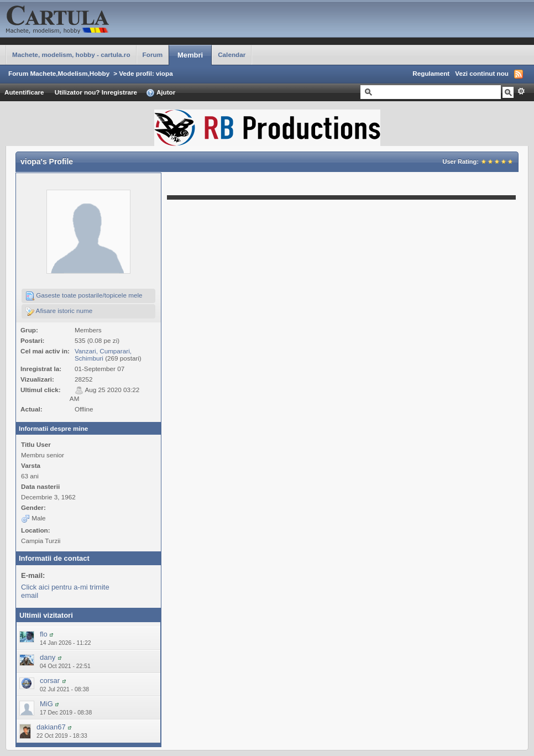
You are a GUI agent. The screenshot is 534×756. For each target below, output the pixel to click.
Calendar (232, 54)
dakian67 (51, 727)
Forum (153, 54)
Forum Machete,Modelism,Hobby (59, 73)
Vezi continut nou (482, 73)
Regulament (431, 73)
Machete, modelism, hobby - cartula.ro (71, 54)
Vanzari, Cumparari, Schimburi (103, 354)
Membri (190, 55)
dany (48, 657)
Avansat (521, 91)
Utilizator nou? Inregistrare (96, 92)
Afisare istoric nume (59, 311)
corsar (50, 681)
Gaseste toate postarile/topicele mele (84, 296)
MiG (46, 704)
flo (44, 634)
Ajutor (161, 93)
